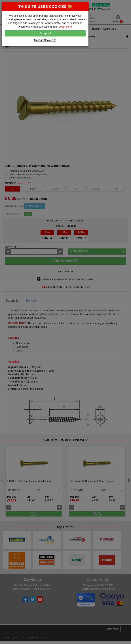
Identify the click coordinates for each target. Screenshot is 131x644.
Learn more (65, 27)
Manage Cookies (45, 40)
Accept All (45, 33)
